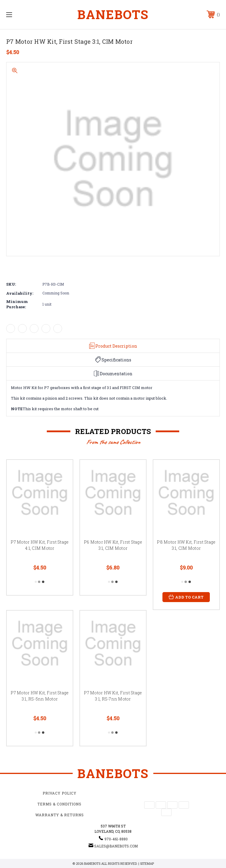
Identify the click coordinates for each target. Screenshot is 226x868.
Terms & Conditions (59, 804)
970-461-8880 (116, 839)
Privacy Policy (60, 793)
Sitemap (147, 863)
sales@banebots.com (116, 846)
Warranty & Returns (60, 815)
